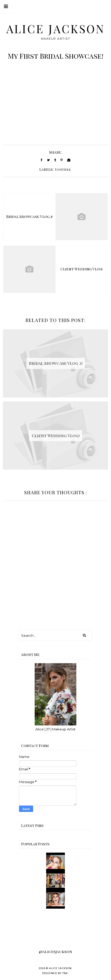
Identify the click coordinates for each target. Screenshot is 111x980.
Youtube (63, 169)
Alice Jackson (56, 29)
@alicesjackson (55, 951)
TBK (65, 973)
